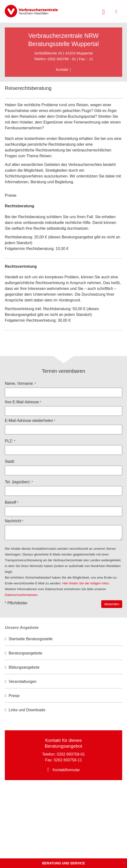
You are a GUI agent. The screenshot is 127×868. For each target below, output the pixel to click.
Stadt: (10, 461)
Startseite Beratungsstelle (31, 639)
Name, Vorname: (19, 383)
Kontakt (62, 69)
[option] (63, 639)
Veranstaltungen (23, 682)
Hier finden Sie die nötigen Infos (86, 583)
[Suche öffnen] (104, 11)
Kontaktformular (66, 770)
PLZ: (9, 441)
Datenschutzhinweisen (21, 595)
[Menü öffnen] (116, 11)
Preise (14, 696)
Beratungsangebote (26, 653)
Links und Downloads (27, 710)
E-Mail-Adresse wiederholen (29, 421)
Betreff (10, 502)
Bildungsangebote (24, 667)
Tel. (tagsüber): (18, 482)
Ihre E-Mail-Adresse (22, 402)
